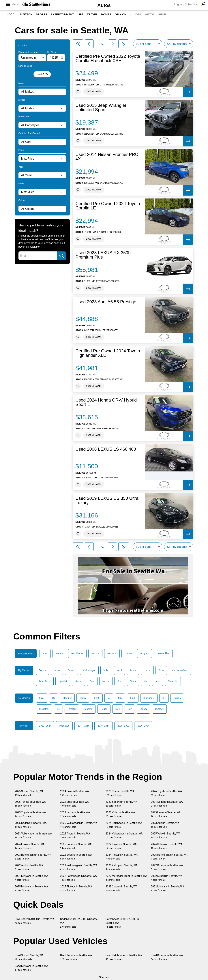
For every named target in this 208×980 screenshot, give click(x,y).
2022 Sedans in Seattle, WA (76, 857)
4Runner (67, 698)
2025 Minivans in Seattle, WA (31, 888)
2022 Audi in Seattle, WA (29, 867)
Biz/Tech (26, 14)
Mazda (106, 681)
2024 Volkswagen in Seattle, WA (124, 835)
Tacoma (88, 709)
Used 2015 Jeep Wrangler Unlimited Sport (101, 108)
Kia (145, 681)
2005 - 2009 (123, 726)
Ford (92, 681)
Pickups (95, 654)
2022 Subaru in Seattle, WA (167, 878)
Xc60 (133, 698)
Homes (106, 14)
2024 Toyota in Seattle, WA (166, 793)
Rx (54, 698)
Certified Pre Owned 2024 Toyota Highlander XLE (108, 353)
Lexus (57, 670)
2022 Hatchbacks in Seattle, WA (78, 878)
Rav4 (42, 698)
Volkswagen (89, 670)
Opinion (120, 14)
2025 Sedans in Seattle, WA (31, 825)
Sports (42, 14)
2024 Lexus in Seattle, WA (30, 846)
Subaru (72, 670)
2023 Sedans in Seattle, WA (121, 804)
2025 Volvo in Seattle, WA (166, 835)
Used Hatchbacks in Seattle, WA (124, 957)
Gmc (120, 681)
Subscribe (191, 4)
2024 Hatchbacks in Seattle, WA (124, 825)
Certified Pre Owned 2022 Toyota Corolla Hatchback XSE (108, 58)
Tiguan (104, 709)
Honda (147, 670)
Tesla (133, 681)
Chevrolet (173, 681)
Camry (83, 698)
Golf (130, 709)
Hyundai (63, 681)
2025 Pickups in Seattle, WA (76, 888)
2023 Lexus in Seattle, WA (75, 814)
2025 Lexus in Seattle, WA (166, 814)
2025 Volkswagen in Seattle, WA (79, 825)
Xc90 (97, 698)
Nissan (78, 681)
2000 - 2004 (143, 726)
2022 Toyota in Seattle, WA (121, 846)
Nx (109, 698)
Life (80, 14)
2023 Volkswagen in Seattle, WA (33, 835)
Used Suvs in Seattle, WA (29, 957)
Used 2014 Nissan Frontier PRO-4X (108, 157)
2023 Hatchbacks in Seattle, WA (33, 857)
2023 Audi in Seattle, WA (165, 825)
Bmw (161, 670)
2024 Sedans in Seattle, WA (167, 804)
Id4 (164, 698)
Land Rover (45, 681)
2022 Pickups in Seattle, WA (167, 867)
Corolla (177, 698)
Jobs (138, 14)
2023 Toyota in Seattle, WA (30, 814)
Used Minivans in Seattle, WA (31, 968)
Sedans (59, 654)
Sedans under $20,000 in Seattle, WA (79, 923)
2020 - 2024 (45, 726)
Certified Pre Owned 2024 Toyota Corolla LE (108, 206)
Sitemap (104, 977)
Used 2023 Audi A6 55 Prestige (106, 302)
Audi (120, 670)
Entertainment (62, 14)
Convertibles (163, 654)
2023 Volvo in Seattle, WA (120, 814)
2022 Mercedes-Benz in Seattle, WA (126, 878)
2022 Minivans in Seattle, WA (168, 888)
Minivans (112, 654)
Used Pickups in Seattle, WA (167, 957)
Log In (178, 4)
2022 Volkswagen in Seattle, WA (79, 867)
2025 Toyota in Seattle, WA (30, 804)
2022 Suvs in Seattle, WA (75, 804)
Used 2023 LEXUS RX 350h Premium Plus (103, 255)
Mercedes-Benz (180, 670)
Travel (92, 14)
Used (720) (42, 74)
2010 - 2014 (103, 726)
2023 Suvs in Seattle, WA (120, 793)
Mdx (118, 709)
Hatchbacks (77, 654)
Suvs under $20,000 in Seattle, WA (35, 921)
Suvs (45, 654)
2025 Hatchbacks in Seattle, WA (169, 857)
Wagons (145, 654)
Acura (133, 670)
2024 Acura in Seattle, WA (75, 835)
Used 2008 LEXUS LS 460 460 (106, 449)
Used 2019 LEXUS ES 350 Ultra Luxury (107, 500)
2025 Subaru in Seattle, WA (76, 846)
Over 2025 (64, 726)
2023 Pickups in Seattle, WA (122, 867)
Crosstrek (44, 709)
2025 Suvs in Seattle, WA (29, 793)
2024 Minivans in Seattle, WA (31, 878)
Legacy (143, 709)
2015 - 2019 (84, 726)
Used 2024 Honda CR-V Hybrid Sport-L (106, 402)
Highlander (149, 698)
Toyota (43, 670)
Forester (72, 709)
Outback (159, 709)
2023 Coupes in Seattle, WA (121, 888)
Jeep (157, 681)
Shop (162, 14)
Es (58, 709)
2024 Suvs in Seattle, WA (75, 793)
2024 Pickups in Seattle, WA (122, 857)
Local (12, 14)
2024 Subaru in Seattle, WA (167, 846)
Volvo (106, 670)
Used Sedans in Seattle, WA (76, 957)
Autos (104, 5)
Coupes (128, 654)
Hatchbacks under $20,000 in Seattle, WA (122, 923)
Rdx (120, 698)
